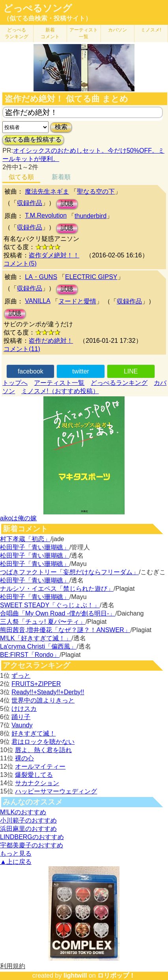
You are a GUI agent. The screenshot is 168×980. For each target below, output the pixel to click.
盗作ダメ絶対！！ (54, 255)
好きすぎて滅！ (34, 733)
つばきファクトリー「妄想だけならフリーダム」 (69, 572)
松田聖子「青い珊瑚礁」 (35, 547)
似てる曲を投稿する (33, 140)
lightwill (75, 975)
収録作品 (30, 203)
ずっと (21, 676)
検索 (61, 127)
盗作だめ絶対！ (51, 341)
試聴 (67, 204)
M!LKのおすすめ (23, 812)
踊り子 (21, 717)
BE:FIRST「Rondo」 (30, 655)
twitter (81, 371)
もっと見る (16, 853)
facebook (31, 371)
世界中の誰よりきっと (43, 700)
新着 (50, 33)
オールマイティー (40, 766)
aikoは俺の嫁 (18, 518)
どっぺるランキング (119, 383)
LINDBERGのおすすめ (32, 837)
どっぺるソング (38, 8)
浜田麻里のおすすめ (28, 829)
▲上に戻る (16, 862)
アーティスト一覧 (59, 383)
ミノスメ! (151, 30)
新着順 (61, 177)
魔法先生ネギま (47, 191)
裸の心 (24, 758)
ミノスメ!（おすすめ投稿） (60, 391)
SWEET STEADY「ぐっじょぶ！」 (50, 605)
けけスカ (24, 709)
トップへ (15, 383)
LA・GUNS (41, 277)
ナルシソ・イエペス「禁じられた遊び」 (57, 589)
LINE (131, 371)
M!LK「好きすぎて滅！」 (36, 638)
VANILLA (38, 301)
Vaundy (22, 725)
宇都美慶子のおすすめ (32, 845)
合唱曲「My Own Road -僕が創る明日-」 (58, 613)
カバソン (118, 30)
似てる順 (21, 177)
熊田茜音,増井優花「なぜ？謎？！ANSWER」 (65, 630)
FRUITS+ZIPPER (36, 684)
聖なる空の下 (96, 191)
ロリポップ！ (116, 975)
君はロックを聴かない (43, 742)
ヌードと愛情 (77, 301)
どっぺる (17, 33)
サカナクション (37, 783)
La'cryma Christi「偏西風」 (38, 646)
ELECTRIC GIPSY (91, 277)
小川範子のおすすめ (28, 820)
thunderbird (91, 216)
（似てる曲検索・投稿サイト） (47, 18)
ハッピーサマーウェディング (56, 791)
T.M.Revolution (46, 215)
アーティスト (84, 33)
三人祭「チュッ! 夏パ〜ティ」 (43, 622)
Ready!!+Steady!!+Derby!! (48, 692)
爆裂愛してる (34, 775)
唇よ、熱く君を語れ (43, 750)
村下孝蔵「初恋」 (25, 539)
